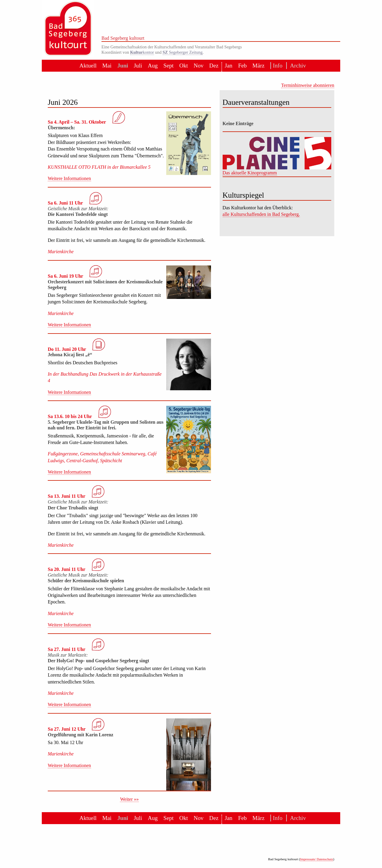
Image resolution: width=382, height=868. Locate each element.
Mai (107, 66)
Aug (153, 66)
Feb (242, 66)
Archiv (296, 66)
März (258, 66)
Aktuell (88, 66)
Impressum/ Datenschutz (316, 859)
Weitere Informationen (69, 178)
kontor (142, 52)
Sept (169, 66)
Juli (138, 66)
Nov (199, 66)
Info (277, 66)
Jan (229, 66)
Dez (214, 66)
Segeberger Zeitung (183, 52)
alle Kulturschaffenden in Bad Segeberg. (261, 214)
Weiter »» (129, 799)
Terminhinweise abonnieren (308, 85)
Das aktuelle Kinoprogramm (250, 173)
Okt (184, 66)
